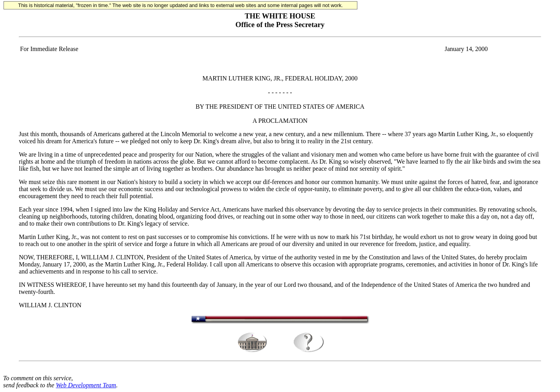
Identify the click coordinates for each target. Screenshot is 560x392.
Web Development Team (86, 385)
